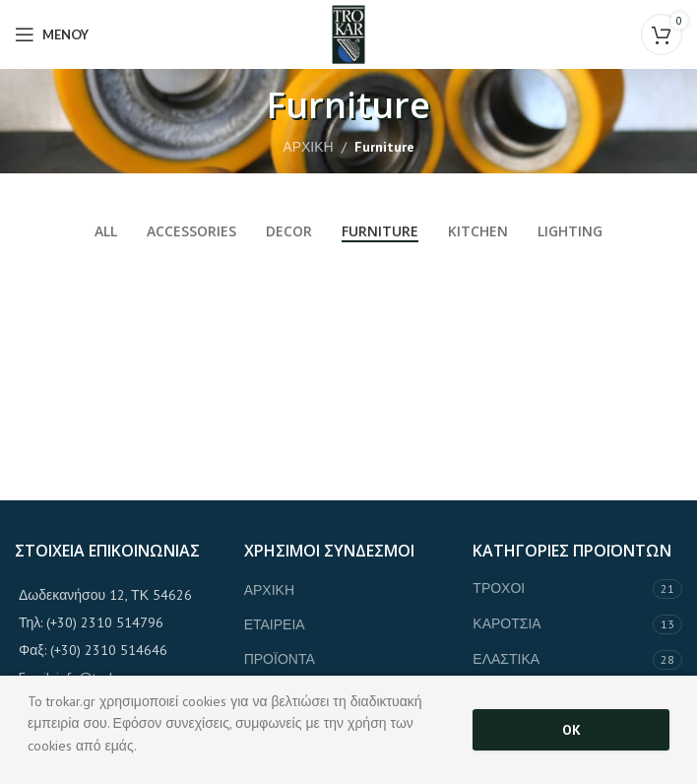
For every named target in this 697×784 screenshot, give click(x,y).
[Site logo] (348, 33)
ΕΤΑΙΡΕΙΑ (275, 624)
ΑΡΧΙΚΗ (308, 147)
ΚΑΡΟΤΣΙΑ (507, 623)
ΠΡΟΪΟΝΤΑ (280, 659)
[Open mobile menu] (52, 34)
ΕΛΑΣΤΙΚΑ (506, 659)
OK (571, 730)
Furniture (384, 147)
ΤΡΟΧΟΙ (499, 588)
